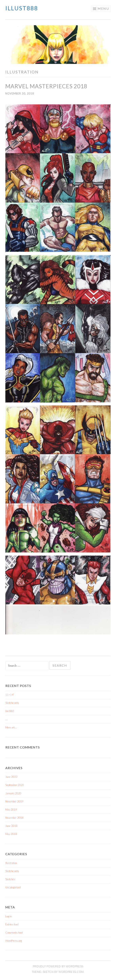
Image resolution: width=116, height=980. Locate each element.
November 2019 (14, 801)
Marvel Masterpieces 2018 (46, 86)
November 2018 (14, 818)
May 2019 (11, 810)
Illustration (11, 863)
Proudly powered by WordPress (58, 966)
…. (7, 719)
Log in (9, 916)
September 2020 (15, 785)
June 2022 (11, 777)
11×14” (10, 695)
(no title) (10, 711)
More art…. (11, 727)
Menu (103, 8)
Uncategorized (13, 887)
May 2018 (11, 834)
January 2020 (13, 793)
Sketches (10, 879)
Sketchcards (12, 703)
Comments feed (14, 933)
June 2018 (11, 826)
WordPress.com (71, 972)
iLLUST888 (22, 8)
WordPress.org (14, 941)
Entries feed (12, 924)
